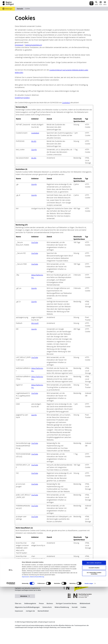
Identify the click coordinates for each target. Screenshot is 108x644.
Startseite (20, 9)
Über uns (18, 603)
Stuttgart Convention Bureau (66, 603)
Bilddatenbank (85, 603)
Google (34, 150)
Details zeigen (89, 641)
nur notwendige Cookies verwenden (94, 631)
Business (50, 603)
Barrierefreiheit (43, 611)
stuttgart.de (30, 611)
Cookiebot (66, 103)
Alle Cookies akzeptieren (94, 620)
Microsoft (35, 323)
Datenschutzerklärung (37, 634)
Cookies (83, 607)
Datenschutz (47, 607)
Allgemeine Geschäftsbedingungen (27, 607)
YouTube (35, 242)
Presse (41, 603)
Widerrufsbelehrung (62, 607)
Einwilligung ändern (22, 98)
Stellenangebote (30, 603)
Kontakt (75, 607)
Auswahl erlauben (94, 625)
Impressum (25, 634)
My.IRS (34, 141)
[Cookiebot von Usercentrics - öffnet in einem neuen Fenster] (11, 641)
